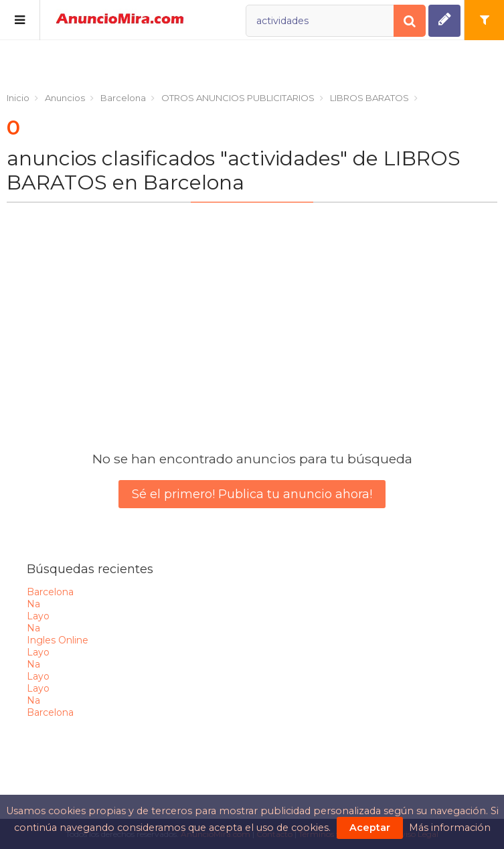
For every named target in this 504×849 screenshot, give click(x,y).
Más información (450, 828)
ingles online (58, 640)
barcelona (50, 592)
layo (38, 616)
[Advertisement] (252, 313)
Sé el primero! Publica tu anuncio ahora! (252, 494)
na (33, 604)
